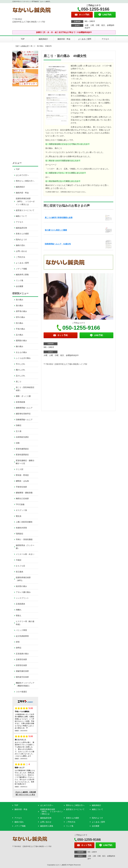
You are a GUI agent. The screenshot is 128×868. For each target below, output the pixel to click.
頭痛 (18, 443)
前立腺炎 (20, 572)
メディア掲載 (21, 269)
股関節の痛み (21, 341)
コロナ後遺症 (21, 692)
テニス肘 (20, 469)
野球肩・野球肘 (22, 475)
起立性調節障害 (22, 636)
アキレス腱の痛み (23, 592)
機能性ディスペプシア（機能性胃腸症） (25, 684)
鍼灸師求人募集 (22, 275)
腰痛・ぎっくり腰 (23, 396)
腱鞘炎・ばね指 (22, 481)
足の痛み (20, 335)
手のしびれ (20, 364)
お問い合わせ (21, 251)
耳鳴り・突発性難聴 (24, 539)
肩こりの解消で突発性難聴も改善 (59, 218)
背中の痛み (20, 317)
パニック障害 (21, 630)
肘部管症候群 (21, 665)
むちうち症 (20, 566)
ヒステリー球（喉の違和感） (25, 623)
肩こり (19, 382)
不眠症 (19, 560)
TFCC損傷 (20, 504)
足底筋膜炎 (20, 604)
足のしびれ (20, 376)
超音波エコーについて (25, 210)
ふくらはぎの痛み (23, 358)
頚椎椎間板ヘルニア (24, 420)
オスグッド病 (21, 510)
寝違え (19, 616)
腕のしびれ (20, 370)
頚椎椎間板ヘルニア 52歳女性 (58, 244)
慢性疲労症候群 (22, 677)
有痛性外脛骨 (21, 528)
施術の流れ (20, 245)
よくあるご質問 (85, 39)
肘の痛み (20, 323)
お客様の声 (25, 46)
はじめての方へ (22, 175)
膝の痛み (20, 346)
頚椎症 (19, 425)
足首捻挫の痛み (22, 654)
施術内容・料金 (64, 39)
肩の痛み (20, 306)
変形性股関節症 (22, 455)
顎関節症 (20, 534)
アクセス (105, 39)
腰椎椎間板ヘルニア (24, 408)
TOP (23, 39)
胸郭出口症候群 (22, 499)
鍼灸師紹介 (43, 39)
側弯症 (19, 648)
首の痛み (20, 300)
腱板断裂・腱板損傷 (24, 493)
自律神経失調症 (22, 437)
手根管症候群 (21, 487)
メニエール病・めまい (25, 554)
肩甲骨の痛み (21, 311)
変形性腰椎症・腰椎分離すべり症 (25, 462)
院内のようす (21, 240)
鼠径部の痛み (21, 586)
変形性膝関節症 (22, 449)
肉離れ (19, 610)
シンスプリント (22, 598)
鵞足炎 (19, 516)
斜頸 (18, 642)
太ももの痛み (21, 352)
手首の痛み (20, 329)
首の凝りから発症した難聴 (56, 230)
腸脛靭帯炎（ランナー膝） (25, 547)
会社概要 (20, 286)
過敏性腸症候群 (22, 671)
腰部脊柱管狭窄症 (23, 414)
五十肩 (19, 431)
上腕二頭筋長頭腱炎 (24, 522)
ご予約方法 (20, 257)
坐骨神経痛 (20, 402)
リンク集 (20, 280)
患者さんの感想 (22, 234)
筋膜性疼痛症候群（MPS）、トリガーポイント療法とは (25, 201)
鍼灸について (21, 216)
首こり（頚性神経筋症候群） (25, 389)
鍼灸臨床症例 (21, 228)
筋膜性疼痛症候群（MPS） (23, 579)
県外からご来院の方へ (25, 181)
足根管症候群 (21, 659)
